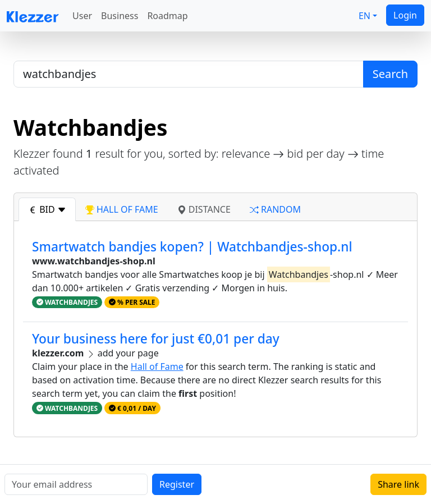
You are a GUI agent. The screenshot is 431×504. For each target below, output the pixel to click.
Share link (398, 484)
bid (47, 209)
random (275, 209)
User (82, 16)
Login (405, 15)
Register (177, 484)
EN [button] (364, 16)
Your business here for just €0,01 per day (156, 339)
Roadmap (167, 16)
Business (120, 16)
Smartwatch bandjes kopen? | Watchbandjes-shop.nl (192, 247)
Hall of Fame (157, 366)
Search (390, 74)
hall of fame (122, 209)
